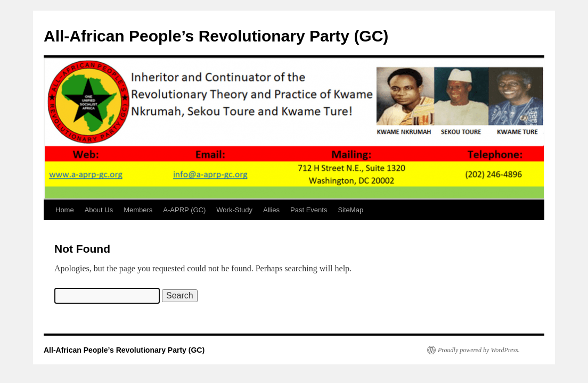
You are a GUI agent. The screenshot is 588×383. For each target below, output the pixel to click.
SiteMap (350, 210)
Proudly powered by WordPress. (479, 350)
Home (65, 210)
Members (138, 210)
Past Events (309, 210)
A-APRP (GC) (184, 210)
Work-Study (234, 210)
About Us (99, 210)
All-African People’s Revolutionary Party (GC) (216, 36)
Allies (271, 210)
